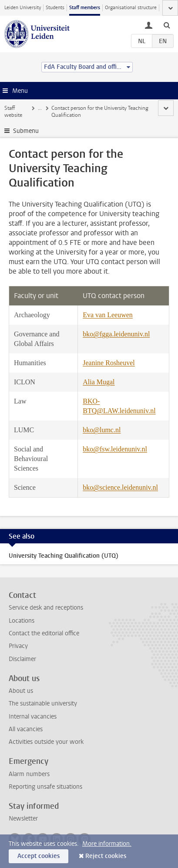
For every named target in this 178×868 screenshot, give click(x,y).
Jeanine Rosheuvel (109, 363)
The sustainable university (43, 704)
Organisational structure (131, 8)
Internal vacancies (33, 717)
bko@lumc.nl (102, 430)
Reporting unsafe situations (45, 787)
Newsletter (23, 819)
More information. (107, 844)
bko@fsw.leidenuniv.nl (115, 449)
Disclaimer (22, 659)
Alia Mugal (99, 382)
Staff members (85, 8)
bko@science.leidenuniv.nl (120, 487)
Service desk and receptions (46, 608)
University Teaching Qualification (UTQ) (64, 556)
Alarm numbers (29, 774)
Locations (22, 621)
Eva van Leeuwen (108, 315)
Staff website (13, 112)
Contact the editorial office (44, 633)
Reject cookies (106, 856)
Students (55, 8)
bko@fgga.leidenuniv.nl (116, 334)
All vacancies (26, 729)
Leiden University (23, 8)
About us (21, 691)
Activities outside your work (46, 742)
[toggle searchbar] (167, 25)
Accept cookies (39, 856)
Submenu (26, 131)
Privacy (18, 646)
